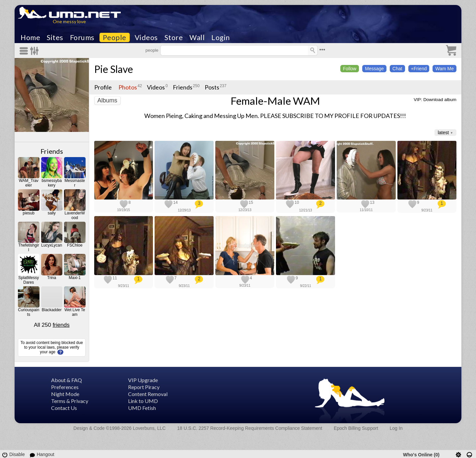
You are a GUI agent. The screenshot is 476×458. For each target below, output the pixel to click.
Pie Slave (114, 69)
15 (251, 202)
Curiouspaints (29, 312)
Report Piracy (144, 387)
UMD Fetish (142, 408)
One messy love (69, 21)
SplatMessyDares (29, 280)
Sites (55, 37)
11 (115, 278)
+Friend (419, 69)
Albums (107, 100)
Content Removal (148, 394)
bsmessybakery (52, 183)
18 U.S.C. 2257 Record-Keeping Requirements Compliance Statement (250, 428)
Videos (146, 37)
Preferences (65, 387)
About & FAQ (67, 380)
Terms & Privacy (70, 401)
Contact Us (64, 408)
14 (175, 202)
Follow (350, 69)
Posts (212, 87)
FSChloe (75, 245)
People (115, 37)
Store (174, 37)
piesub (29, 213)
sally (52, 213)
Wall (197, 37)
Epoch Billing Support (356, 428)
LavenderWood (75, 215)
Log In (396, 428)
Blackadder (52, 310)
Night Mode (65, 394)
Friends (52, 151)
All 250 (52, 325)
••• (322, 50)
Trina (52, 278)
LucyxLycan (52, 245)
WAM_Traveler (29, 183)
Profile (103, 87)
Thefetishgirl (29, 248)
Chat (397, 69)
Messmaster (75, 183)
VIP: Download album (435, 100)
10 (297, 202)
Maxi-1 (75, 278)
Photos (128, 87)
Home (30, 37)
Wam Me (444, 69)
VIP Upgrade (143, 380)
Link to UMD (143, 401)
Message (374, 69)
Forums (82, 37)
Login (221, 37)
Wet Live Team (75, 312)
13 (372, 202)
